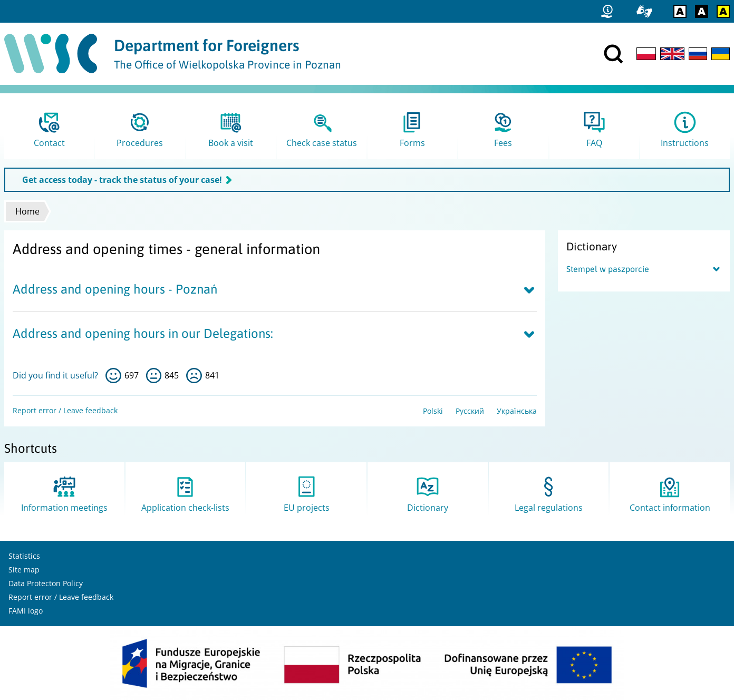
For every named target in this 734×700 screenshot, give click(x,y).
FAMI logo (26, 611)
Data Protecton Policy (46, 583)
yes (113, 376)
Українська (517, 411)
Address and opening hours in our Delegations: (143, 333)
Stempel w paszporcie (608, 269)
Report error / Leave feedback (65, 410)
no (194, 376)
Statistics (24, 556)
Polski (433, 411)
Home (27, 211)
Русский (470, 411)
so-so (154, 376)
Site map (24, 570)
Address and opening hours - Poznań (115, 289)
